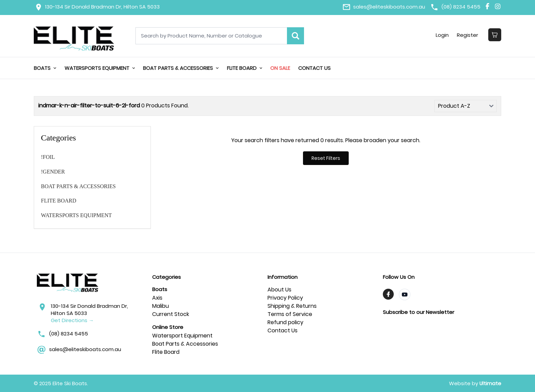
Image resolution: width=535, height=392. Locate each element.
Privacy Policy (285, 298)
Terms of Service (290, 314)
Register (467, 35)
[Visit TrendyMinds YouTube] (405, 295)
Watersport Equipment (182, 336)
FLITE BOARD (245, 68)
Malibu (161, 306)
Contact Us (314, 68)
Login (442, 35)
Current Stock (171, 314)
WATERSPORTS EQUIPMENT (100, 68)
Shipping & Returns (292, 306)
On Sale (280, 68)
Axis (157, 298)
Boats (45, 68)
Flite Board (166, 352)
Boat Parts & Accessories (185, 344)
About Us (279, 290)
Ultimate (490, 383)
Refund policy (285, 322)
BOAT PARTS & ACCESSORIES (181, 68)
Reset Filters (326, 158)
